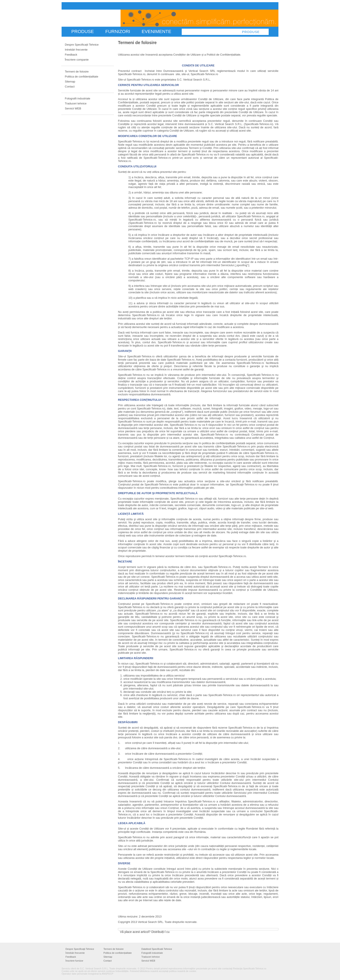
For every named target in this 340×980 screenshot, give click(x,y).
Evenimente (156, 31)
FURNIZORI (118, 31)
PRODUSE (83, 31)
